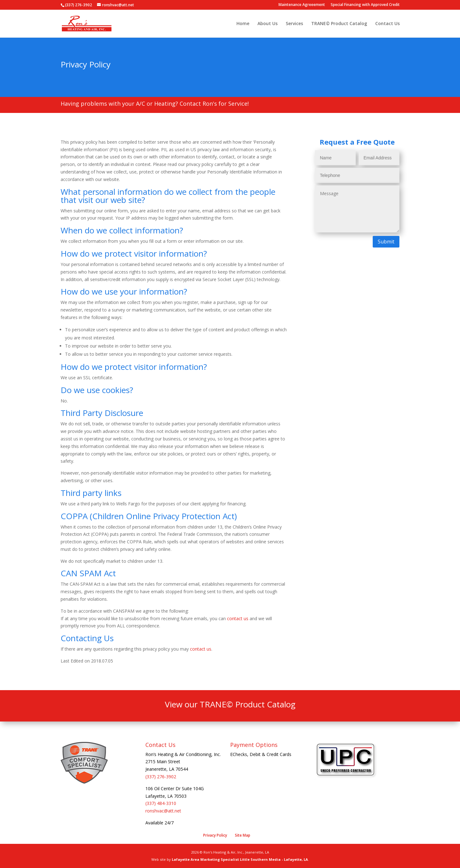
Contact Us (387, 24)
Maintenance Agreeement (302, 5)
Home (243, 24)
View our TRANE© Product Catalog (230, 704)
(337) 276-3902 (161, 777)
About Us (268, 24)
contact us (238, 618)
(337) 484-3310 (161, 803)
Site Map (243, 835)
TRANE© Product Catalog (339, 24)
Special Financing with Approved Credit (365, 5)
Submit (386, 242)
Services (294, 24)
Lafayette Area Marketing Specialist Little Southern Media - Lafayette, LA (240, 859)
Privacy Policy (215, 835)
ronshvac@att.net (163, 811)
